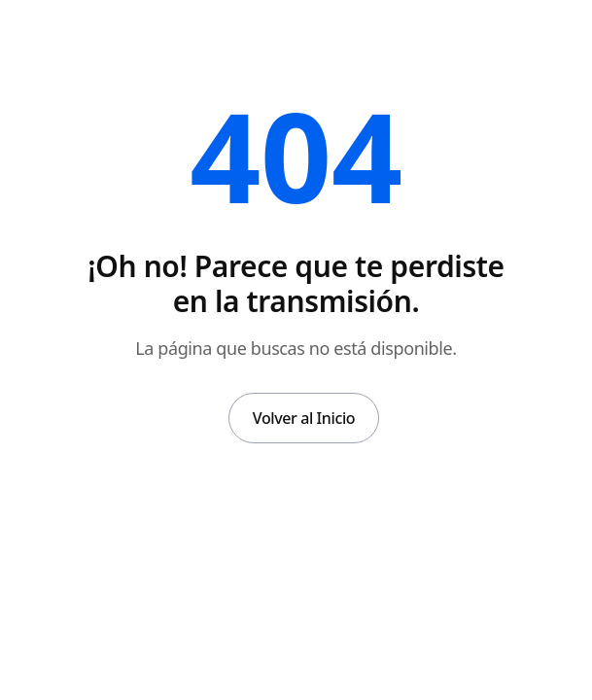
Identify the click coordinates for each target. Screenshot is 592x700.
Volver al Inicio (304, 418)
